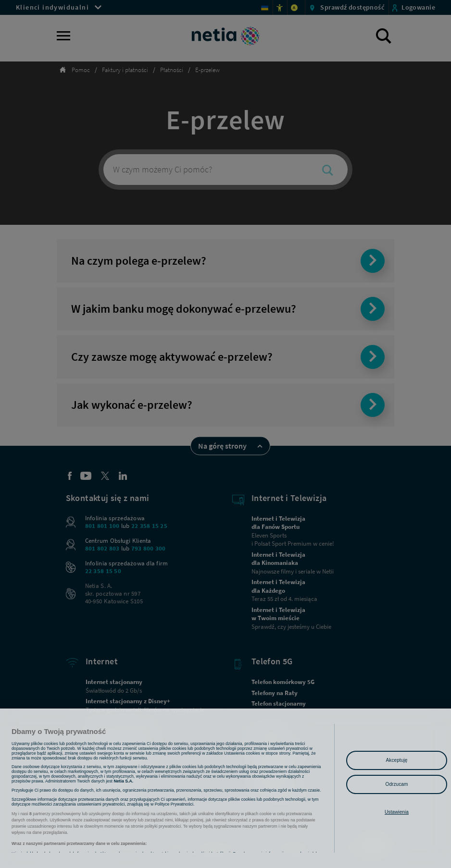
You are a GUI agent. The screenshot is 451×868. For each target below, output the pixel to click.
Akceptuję (397, 760)
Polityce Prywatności (174, 813)
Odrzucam (397, 784)
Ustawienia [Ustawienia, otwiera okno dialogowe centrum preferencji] (397, 812)
